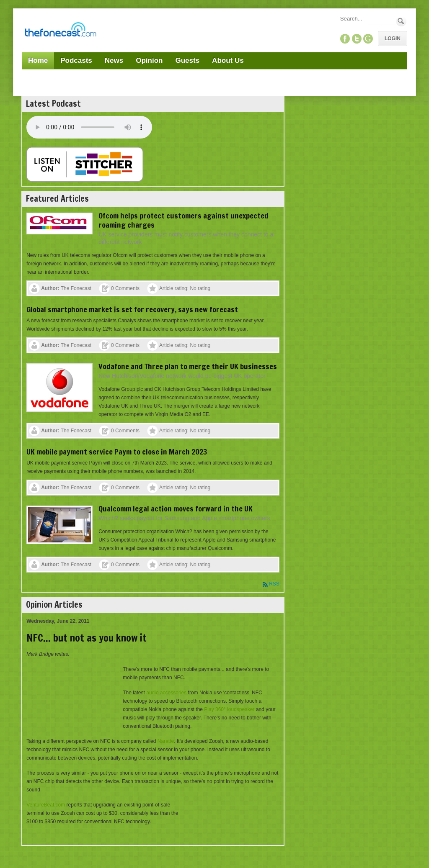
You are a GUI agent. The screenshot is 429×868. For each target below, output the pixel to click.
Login (393, 39)
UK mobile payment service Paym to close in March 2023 (117, 452)
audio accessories (166, 693)
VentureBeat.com (46, 805)
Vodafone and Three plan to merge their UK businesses (188, 366)
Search (401, 21)
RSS (274, 584)
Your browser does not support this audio (89, 127)
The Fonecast (76, 288)
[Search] (367, 19)
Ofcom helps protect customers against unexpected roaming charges (183, 220)
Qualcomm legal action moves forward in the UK (176, 508)
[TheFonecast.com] (60, 31)
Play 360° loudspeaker (229, 709)
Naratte (166, 741)
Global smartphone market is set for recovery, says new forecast (132, 309)
